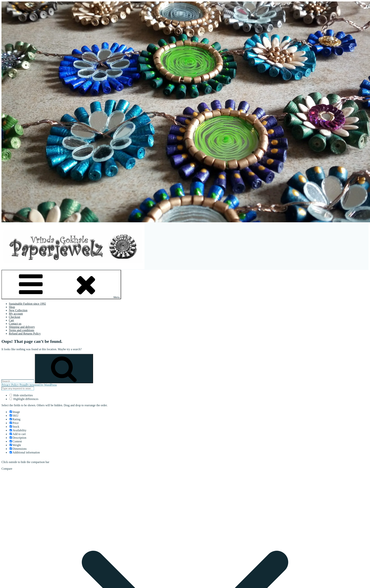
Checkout (14, 317)
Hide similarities (21, 395)
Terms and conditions (22, 330)
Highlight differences (24, 399)
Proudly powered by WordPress (38, 385)
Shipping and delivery (22, 327)
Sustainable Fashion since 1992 (27, 304)
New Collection (18, 310)
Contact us (15, 324)
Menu (61, 285)
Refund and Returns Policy (25, 334)
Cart (11, 320)
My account (16, 314)
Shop (12, 307)
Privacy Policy (10, 385)
